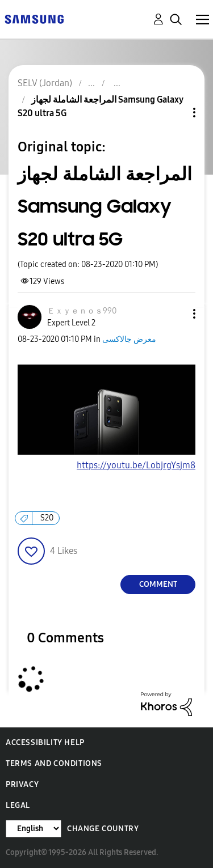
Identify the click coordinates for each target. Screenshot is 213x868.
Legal (18, 805)
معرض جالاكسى (129, 339)
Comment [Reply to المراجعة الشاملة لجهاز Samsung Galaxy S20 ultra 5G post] (158, 584)
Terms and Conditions (54, 763)
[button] (176, 314)
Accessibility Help (45, 742)
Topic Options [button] (175, 113)
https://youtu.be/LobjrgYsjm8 (136, 465)
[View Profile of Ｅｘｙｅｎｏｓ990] (82, 311)
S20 (47, 518)
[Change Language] (34, 829)
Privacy (22, 784)
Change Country (103, 829)
